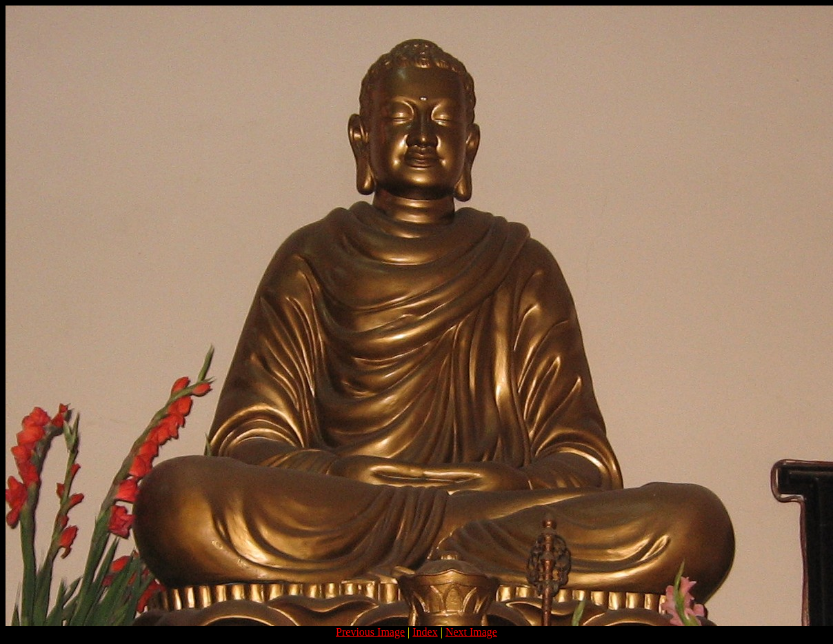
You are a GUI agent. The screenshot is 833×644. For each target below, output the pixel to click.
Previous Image (370, 632)
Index (425, 632)
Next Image (471, 632)
